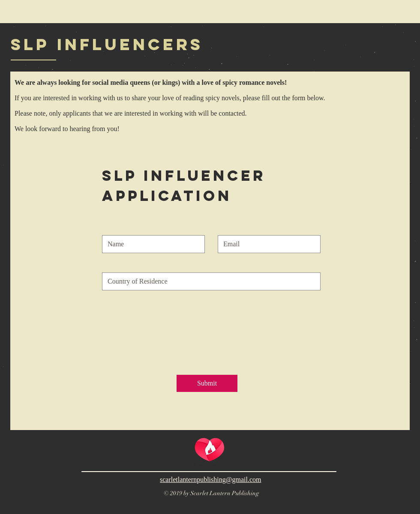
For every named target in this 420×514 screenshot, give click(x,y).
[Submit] (207, 383)
